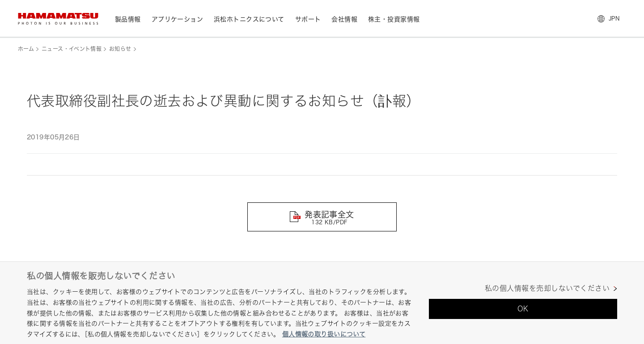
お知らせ (120, 49)
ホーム (26, 49)
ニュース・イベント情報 (72, 49)
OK (523, 309)
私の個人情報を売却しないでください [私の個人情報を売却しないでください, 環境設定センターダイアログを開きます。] (547, 288)
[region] (322, 303)
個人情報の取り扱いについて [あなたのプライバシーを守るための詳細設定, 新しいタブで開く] (324, 334)
